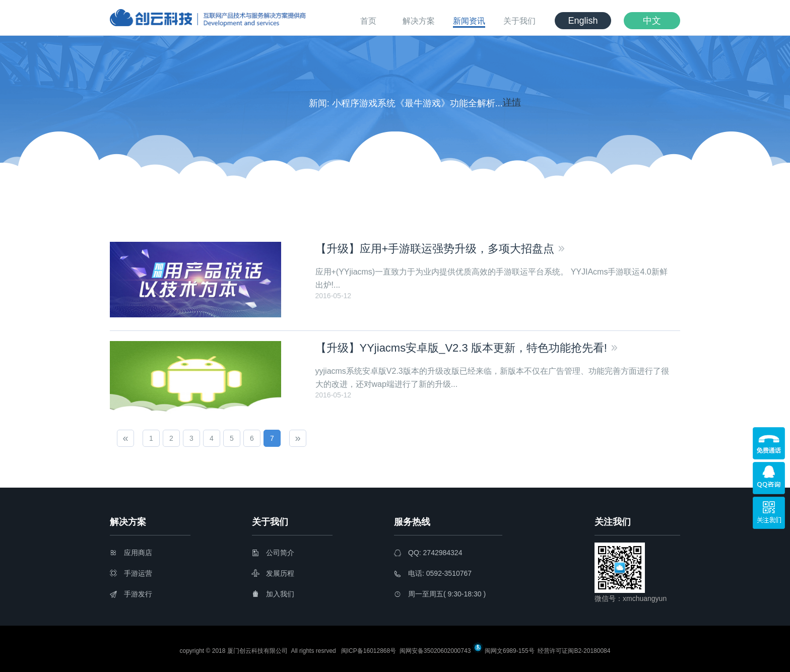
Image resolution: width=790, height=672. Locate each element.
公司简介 (273, 553)
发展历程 (273, 573)
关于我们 (519, 21)
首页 (368, 21)
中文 (652, 21)
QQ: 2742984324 (428, 553)
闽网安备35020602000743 (435, 651)
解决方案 (419, 21)
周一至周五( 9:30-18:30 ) (440, 594)
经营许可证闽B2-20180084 (573, 651)
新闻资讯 (469, 21)
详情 (512, 103)
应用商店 (131, 553)
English (583, 21)
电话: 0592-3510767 (433, 573)
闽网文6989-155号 (510, 651)
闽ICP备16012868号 (369, 651)
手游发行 (131, 594)
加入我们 (273, 594)
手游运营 (131, 573)
